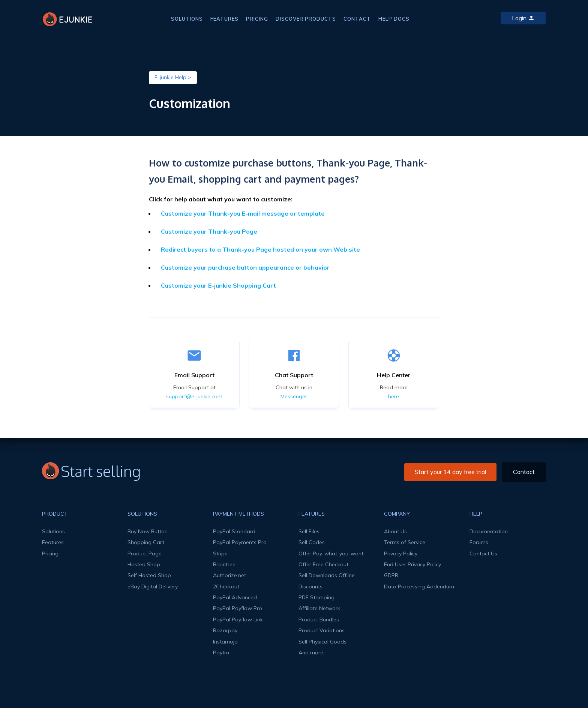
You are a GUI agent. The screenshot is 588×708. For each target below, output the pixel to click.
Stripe (220, 553)
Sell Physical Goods (322, 642)
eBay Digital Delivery (153, 586)
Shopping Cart (146, 542)
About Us (395, 531)
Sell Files (309, 531)
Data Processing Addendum (419, 586)
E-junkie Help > (173, 77)
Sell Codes (312, 542)
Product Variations (322, 630)
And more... (313, 652)
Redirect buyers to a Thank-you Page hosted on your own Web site (260, 249)
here (394, 396)
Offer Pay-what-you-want (331, 553)
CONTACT (357, 19)
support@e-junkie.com (194, 396)
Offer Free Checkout (323, 564)
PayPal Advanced (235, 597)
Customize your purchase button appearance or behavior (245, 267)
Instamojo (225, 642)
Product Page (145, 553)
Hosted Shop (144, 564)
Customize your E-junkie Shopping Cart (218, 285)
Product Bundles (319, 619)
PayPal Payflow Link (238, 619)
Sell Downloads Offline (327, 575)
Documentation (489, 531)
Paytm (221, 652)
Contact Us (483, 553)
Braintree (224, 564)
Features (53, 542)
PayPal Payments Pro (240, 542)
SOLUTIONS (187, 19)
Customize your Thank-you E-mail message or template (243, 213)
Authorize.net (229, 575)
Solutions (53, 531)
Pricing (50, 553)
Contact (524, 472)
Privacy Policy (401, 553)
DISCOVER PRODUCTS (306, 19)
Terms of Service (405, 542)
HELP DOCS (394, 19)
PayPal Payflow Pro (238, 608)
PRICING (257, 19)
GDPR (391, 575)
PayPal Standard (234, 531)
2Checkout (226, 586)
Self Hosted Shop (149, 575)
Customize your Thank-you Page (209, 231)
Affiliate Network (319, 608)
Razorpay (225, 630)
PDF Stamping (316, 597)
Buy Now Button (148, 531)
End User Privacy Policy (412, 564)
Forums (479, 542)
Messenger (294, 396)
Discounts (310, 586)
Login (523, 18)
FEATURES (224, 19)
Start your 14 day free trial (450, 472)
